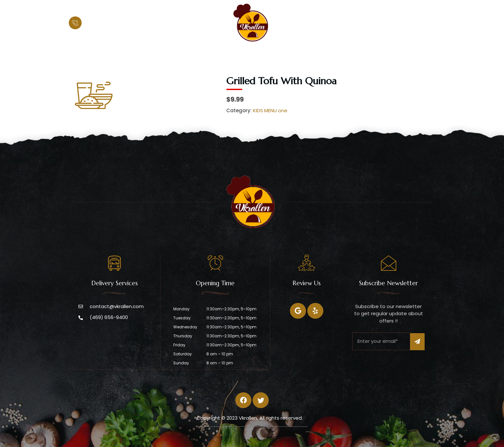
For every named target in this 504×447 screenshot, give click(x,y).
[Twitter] (315, 311)
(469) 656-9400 (107, 23)
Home (189, 53)
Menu (253, 53)
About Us (221, 53)
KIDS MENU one (270, 110)
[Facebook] (298, 311)
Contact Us (322, 53)
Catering (284, 53)
